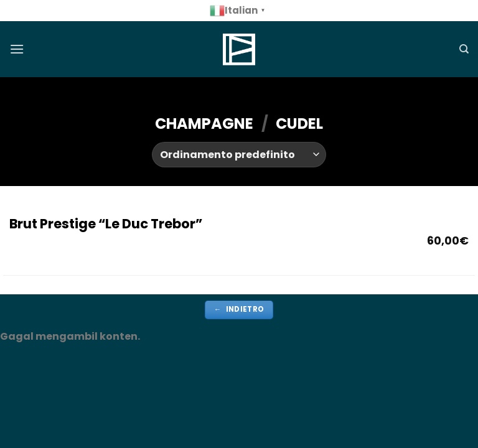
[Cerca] (464, 49)
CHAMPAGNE (204, 124)
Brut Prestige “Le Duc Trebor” (106, 224)
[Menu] (17, 49)
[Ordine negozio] (239, 154)
